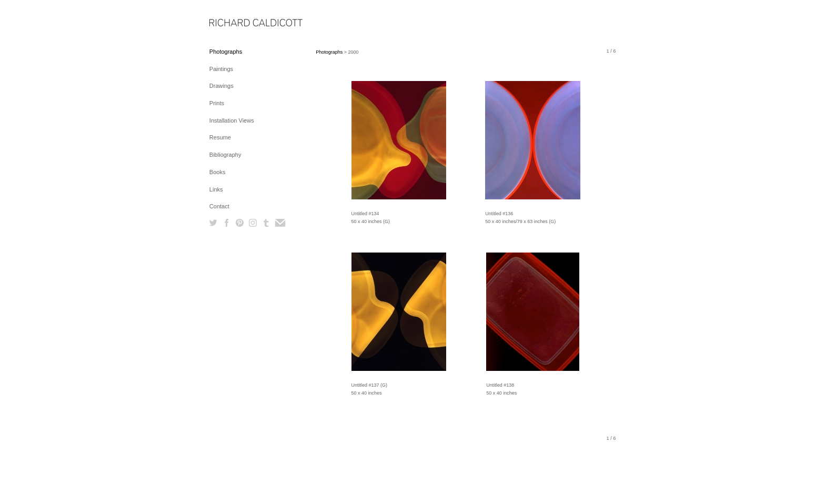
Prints (217, 103)
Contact (219, 206)
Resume (220, 137)
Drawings (222, 86)
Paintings (221, 69)
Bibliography (225, 155)
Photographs (226, 52)
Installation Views (232, 120)
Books (218, 172)
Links (216, 189)
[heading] (236, 23)
